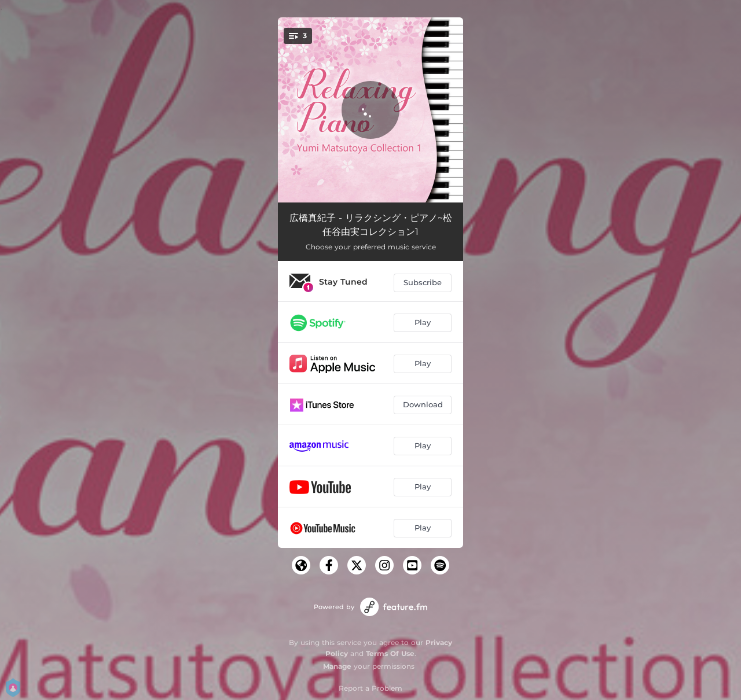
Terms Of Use (390, 653)
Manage (337, 666)
